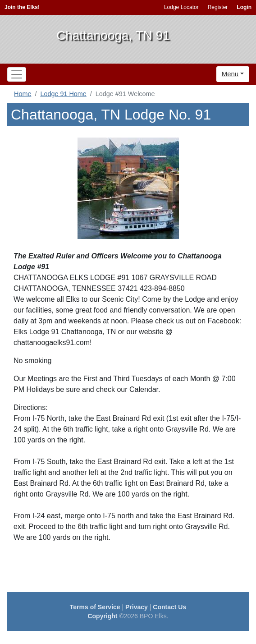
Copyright (102, 616)
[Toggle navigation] (17, 74)
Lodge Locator (181, 7)
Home (23, 94)
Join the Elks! (22, 7)
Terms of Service (95, 607)
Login (244, 7)
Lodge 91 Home (63, 94)
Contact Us (169, 607)
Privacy (137, 607)
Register (218, 7)
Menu (230, 74)
